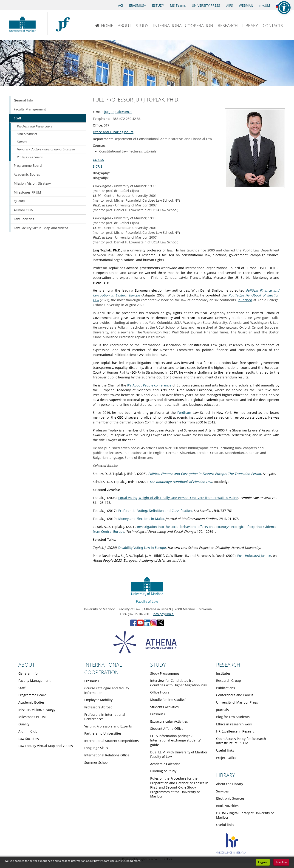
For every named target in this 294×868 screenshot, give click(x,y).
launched (245, 300)
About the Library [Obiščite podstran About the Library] (230, 784)
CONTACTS (273, 25)
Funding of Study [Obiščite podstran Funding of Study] (163, 771)
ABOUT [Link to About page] (27, 665)
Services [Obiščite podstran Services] (222, 791)
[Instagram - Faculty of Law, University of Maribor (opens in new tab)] (154, 625)
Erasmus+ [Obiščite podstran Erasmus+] (92, 681)
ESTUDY (158, 5)
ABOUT (124, 25)
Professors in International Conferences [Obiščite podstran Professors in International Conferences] (105, 717)
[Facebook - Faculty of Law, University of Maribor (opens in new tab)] (134, 625)
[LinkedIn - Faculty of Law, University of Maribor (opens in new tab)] (147, 625)
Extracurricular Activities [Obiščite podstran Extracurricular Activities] (169, 721)
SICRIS (98, 166)
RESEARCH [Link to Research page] (228, 665)
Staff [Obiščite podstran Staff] (17, 118)
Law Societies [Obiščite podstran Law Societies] (24, 219)
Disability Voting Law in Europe (142, 548)
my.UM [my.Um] (265, 5)
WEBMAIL (246, 5)
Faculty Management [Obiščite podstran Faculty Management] (30, 109)
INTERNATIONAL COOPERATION (183, 25)
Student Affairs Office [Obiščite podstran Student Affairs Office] (167, 728)
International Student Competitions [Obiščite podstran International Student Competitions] (112, 741)
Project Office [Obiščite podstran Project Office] (226, 758)
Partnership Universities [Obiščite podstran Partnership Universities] (103, 733)
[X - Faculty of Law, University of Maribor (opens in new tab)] (161, 625)
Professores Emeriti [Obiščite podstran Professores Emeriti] (30, 157)
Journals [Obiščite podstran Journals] (222, 710)
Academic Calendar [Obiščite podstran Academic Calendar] (165, 764)
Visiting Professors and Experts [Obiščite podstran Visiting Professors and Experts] (108, 726)
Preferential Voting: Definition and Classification (155, 511)
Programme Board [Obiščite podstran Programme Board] (28, 165)
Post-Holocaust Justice (254, 556)
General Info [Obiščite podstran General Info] (23, 100)
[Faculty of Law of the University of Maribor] (63, 24)
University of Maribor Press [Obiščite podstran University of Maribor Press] (237, 702)
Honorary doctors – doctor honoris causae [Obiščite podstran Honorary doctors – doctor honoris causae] (46, 149)
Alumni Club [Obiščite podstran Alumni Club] (23, 210)
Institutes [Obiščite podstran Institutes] (223, 673)
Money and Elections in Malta (141, 519)
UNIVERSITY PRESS (206, 5)
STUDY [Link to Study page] (158, 665)
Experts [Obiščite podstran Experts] (22, 142)
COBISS (98, 160)
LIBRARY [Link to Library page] (226, 775)
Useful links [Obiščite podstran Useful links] (225, 750)
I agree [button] (263, 862)
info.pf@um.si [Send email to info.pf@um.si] (164, 614)
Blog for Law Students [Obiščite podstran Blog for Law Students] (233, 717)
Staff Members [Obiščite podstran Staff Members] (27, 134)
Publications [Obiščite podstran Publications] (226, 688)
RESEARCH (228, 25)
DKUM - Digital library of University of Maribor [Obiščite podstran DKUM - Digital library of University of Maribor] (245, 815)
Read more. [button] (134, 861)
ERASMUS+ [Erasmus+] (137, 5)
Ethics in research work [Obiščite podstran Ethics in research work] (234, 724)
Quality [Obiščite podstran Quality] (19, 201)
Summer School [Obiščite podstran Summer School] (96, 762)
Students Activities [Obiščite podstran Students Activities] (164, 707)
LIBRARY (250, 25)
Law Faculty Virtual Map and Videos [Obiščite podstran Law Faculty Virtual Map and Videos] (41, 228)
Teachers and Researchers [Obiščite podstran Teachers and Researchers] (34, 126)
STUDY (142, 25)
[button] (284, 8)
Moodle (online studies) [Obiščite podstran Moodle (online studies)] (168, 700)
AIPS (230, 5)
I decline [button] (281, 862)
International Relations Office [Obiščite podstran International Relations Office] (107, 755)
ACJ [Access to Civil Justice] (121, 5)
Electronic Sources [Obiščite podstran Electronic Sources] (230, 798)
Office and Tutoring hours (113, 132)
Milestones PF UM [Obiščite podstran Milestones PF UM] (27, 192)
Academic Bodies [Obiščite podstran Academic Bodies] (27, 174)
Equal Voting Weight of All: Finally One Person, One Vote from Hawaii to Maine (178, 498)
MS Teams (178, 5)
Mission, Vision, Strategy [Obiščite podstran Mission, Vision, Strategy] (32, 183)
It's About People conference (149, 385)
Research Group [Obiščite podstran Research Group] (229, 681)
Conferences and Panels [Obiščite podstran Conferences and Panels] (235, 695)
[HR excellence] (231, 852)
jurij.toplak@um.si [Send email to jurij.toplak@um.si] (118, 112)
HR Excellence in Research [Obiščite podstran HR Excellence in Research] (236, 731)
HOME (104, 25)
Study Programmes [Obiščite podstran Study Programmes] (165, 673)
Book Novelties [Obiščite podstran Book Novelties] (227, 806)
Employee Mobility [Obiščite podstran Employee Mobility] (98, 700)
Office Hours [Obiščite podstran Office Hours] (160, 692)
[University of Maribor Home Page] (24, 24)
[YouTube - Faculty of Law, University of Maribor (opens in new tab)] (140, 625)
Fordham (184, 413)
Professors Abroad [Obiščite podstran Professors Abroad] (98, 707)
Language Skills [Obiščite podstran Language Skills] (96, 748)
